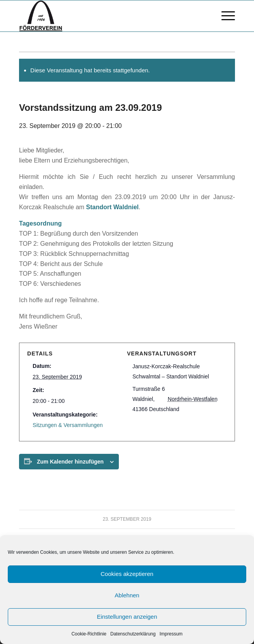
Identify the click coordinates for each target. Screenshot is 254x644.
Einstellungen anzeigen (127, 617)
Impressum (171, 634)
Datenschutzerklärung (133, 634)
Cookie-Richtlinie (89, 634)
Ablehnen (127, 595)
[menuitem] (224, 16)
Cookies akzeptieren (127, 574)
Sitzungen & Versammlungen (68, 425)
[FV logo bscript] (105, 16)
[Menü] (224, 16)
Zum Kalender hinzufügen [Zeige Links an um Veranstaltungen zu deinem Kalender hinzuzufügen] (70, 462)
